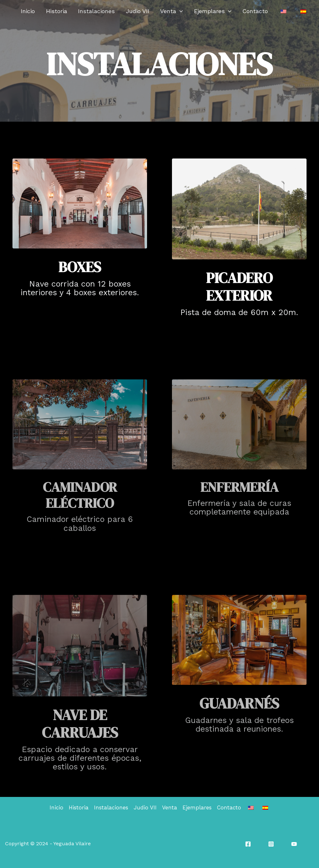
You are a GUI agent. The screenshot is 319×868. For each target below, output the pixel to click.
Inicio (75, 11)
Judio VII (169, 11)
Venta (197, 11)
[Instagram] (271, 844)
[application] (205, 11)
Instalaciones (133, 11)
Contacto (270, 11)
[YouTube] (294, 844)
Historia (98, 11)
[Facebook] (248, 844)
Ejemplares (233, 11)
